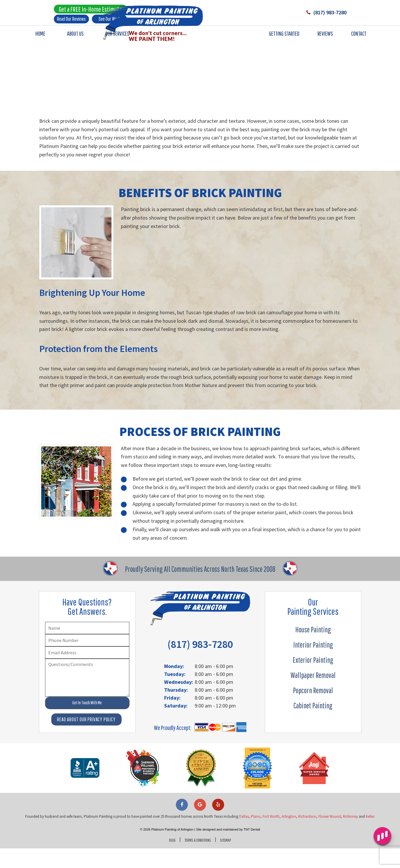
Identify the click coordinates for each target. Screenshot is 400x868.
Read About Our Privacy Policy (86, 739)
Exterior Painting (313, 679)
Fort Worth (271, 836)
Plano (256, 836)
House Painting (313, 649)
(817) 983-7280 (318, 14)
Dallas (244, 836)
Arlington (289, 836)
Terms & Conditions (197, 859)
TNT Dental (252, 849)
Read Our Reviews (71, 21)
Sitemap (231, 859)
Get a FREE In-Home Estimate (90, 11)
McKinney (350, 836)
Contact (359, 37)
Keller (370, 836)
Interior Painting (313, 664)
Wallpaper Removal (313, 695)
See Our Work (109, 21)
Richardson (307, 836)
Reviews (325, 37)
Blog (166, 859)
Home (40, 37)
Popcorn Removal (313, 710)
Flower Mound (330, 836)
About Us (75, 37)
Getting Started (284, 37)
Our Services (117, 37)
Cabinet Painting (313, 725)
